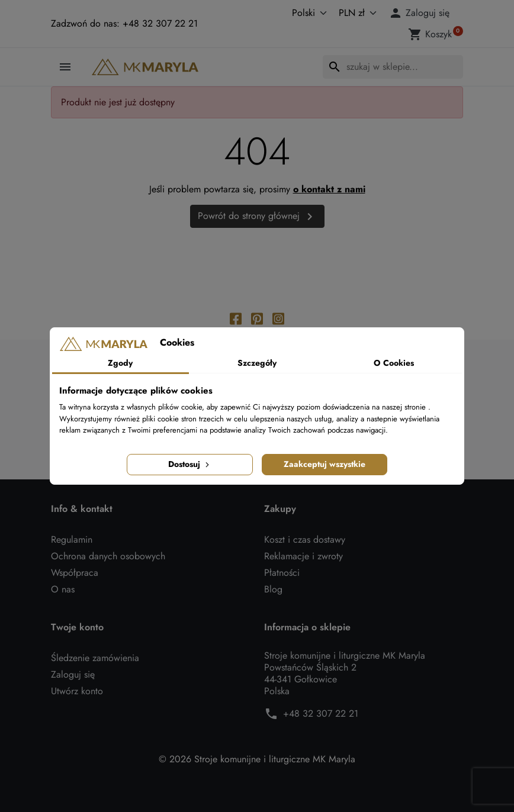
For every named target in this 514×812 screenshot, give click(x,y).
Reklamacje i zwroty (303, 556)
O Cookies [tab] (394, 363)
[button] (421, 13)
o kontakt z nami (329, 189)
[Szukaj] (393, 67)
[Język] (297, 13)
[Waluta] (355, 13)
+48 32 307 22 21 (321, 714)
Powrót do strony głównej (257, 216)
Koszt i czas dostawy (305, 539)
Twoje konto (77, 627)
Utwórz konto (77, 691)
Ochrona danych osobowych (108, 556)
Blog (273, 589)
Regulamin (72, 539)
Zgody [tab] (120, 363)
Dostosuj (190, 464)
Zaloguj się (73, 674)
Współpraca (75, 573)
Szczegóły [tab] (257, 363)
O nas (63, 589)
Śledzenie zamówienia (95, 658)
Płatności (282, 573)
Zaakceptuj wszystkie (325, 464)
